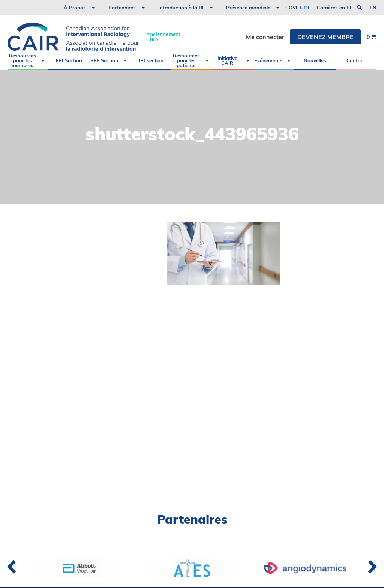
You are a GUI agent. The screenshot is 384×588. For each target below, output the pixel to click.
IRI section (151, 60)
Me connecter (265, 37)
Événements (268, 60)
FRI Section (69, 60)
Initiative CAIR (227, 61)
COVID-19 (297, 8)
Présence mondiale (248, 8)
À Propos (75, 8)
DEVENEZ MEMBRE (325, 37)
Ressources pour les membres (22, 60)
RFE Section (104, 60)
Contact (356, 60)
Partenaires (122, 8)
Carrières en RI (334, 8)
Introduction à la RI (181, 8)
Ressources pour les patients (186, 60)
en (373, 8)
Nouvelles (315, 60)
